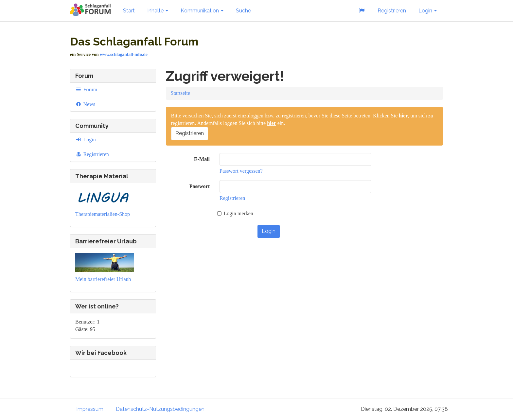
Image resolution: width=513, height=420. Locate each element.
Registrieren (392, 11)
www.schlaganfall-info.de (124, 54)
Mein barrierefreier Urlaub (103, 279)
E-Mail (202, 159)
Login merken (235, 213)
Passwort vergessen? (241, 171)
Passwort (200, 186)
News (85, 104)
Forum (86, 89)
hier (403, 116)
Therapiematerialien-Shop (103, 214)
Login (428, 11)
